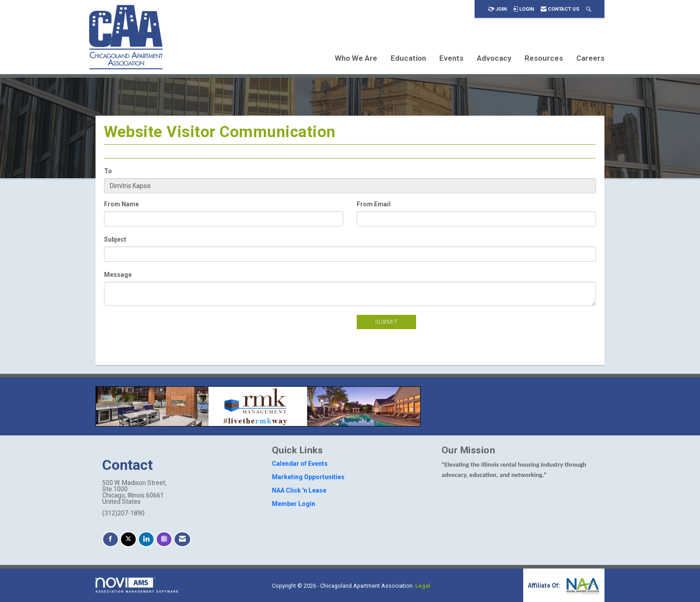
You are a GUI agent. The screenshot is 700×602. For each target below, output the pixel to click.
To (108, 171)
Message (118, 275)
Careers (590, 58)
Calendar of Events (300, 464)
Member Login (294, 504)
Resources (544, 58)
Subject (115, 239)
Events (451, 58)
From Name (121, 204)
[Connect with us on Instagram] (164, 539)
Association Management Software (137, 585)
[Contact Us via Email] (182, 539)
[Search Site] (589, 9)
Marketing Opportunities (308, 477)
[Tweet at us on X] (128, 539)
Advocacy (494, 58)
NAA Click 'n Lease (299, 490)
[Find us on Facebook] (110, 539)
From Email (374, 204)
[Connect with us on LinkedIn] (146, 539)
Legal (423, 586)
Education (408, 58)
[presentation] (172, 332)
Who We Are (356, 58)
